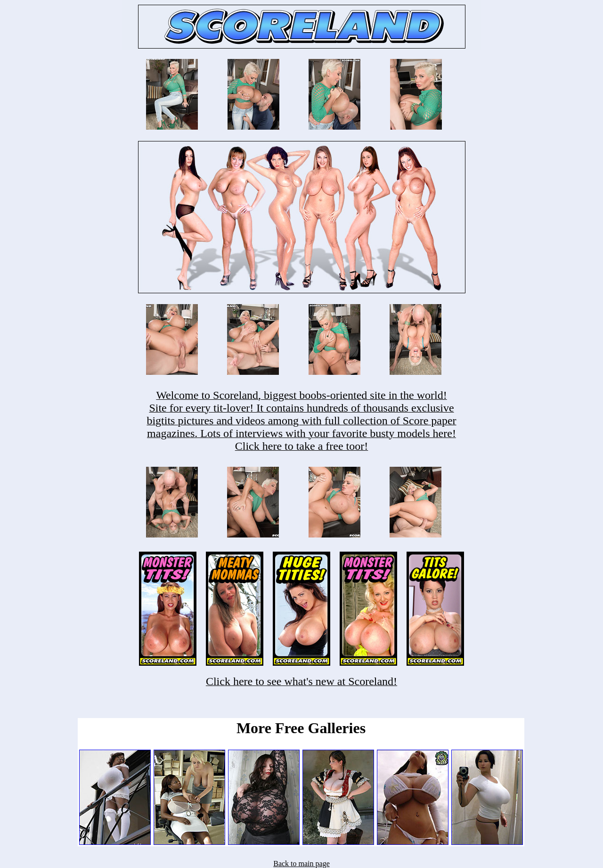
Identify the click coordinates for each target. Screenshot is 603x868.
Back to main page (301, 864)
